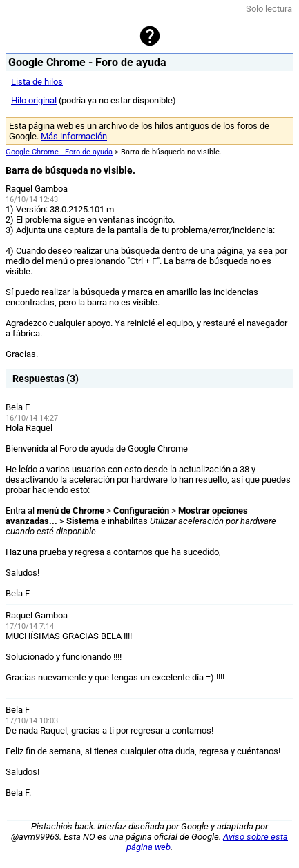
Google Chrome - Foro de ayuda (59, 152)
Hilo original (34, 100)
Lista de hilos (37, 82)
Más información (74, 136)
